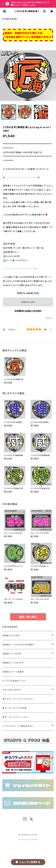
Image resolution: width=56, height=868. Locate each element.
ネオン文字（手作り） (12, 690)
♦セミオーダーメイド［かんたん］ (18, 699)
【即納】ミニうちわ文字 (13, 663)
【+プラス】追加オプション (14, 681)
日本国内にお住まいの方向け (28, 311)
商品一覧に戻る (28, 617)
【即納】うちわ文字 (11, 636)
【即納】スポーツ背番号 (13, 672)
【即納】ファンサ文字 (12, 654)
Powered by (28, 839)
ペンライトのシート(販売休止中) (18, 726)
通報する (49, 318)
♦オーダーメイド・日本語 (14, 708)
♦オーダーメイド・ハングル (15, 717)
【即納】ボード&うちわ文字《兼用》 (18, 645)
